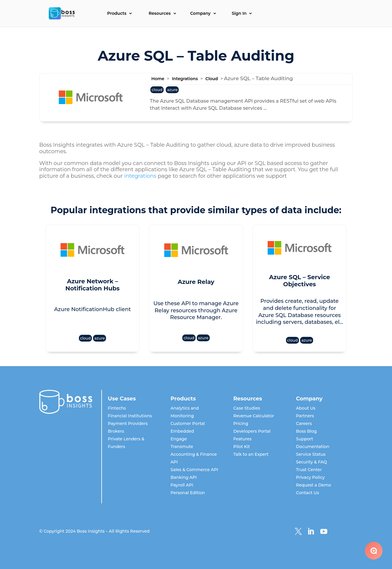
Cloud (212, 79)
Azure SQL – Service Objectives (300, 281)
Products (117, 14)
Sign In (239, 14)
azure (172, 90)
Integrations (185, 79)
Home (158, 79)
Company (200, 14)
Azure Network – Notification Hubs (92, 285)
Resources (160, 14)
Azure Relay (196, 282)
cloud (157, 90)
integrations (140, 176)
